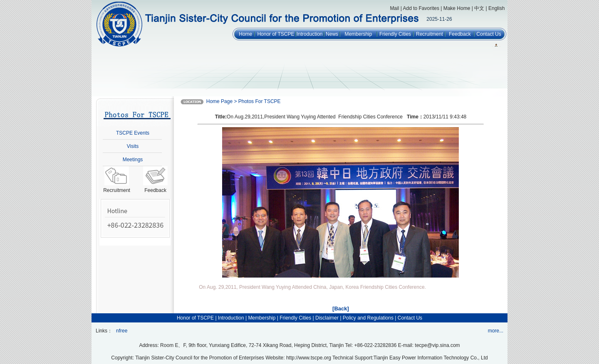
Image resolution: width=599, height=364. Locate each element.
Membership (358, 34)
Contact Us (489, 34)
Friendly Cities (395, 34)
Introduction (310, 34)
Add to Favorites (421, 8)
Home (245, 34)
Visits (133, 146)
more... (496, 331)
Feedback (460, 34)
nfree (122, 331)
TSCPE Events (133, 133)
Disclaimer (327, 318)
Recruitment (429, 34)
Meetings (133, 160)
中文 (479, 8)
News (332, 34)
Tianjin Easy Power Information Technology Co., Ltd (431, 358)
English (496, 8)
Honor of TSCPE (276, 34)
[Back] (341, 309)
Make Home (457, 8)
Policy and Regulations (368, 318)
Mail (394, 8)
